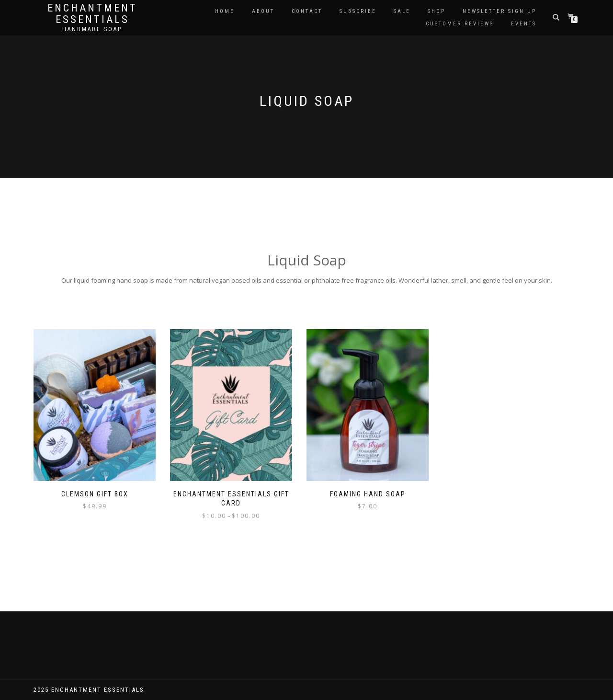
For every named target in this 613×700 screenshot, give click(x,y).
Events (524, 24)
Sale (402, 11)
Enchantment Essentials (92, 14)
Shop (437, 11)
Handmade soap (92, 29)
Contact (307, 11)
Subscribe (358, 11)
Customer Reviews (460, 24)
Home (225, 11)
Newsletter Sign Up (499, 11)
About (263, 11)
